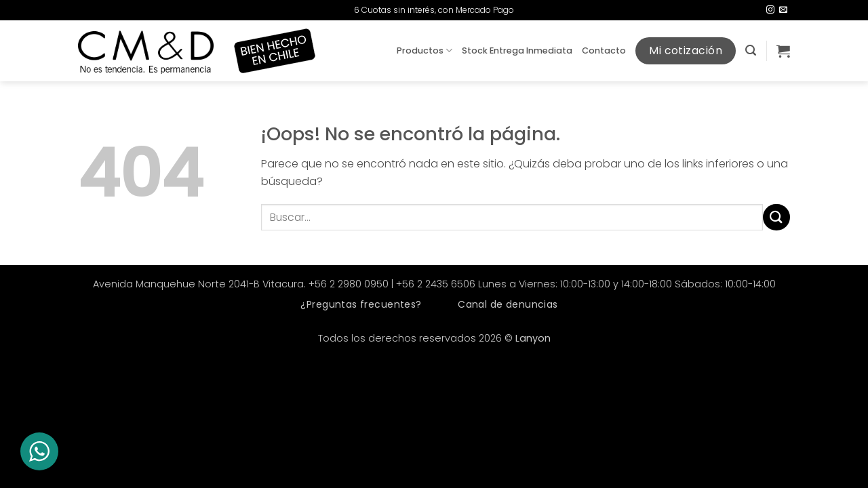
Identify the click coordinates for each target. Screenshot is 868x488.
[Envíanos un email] (783, 10)
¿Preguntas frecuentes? (361, 304)
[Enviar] (776, 217)
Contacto (604, 50)
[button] (751, 50)
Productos (425, 50)
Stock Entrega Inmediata (517, 50)
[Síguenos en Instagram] (770, 10)
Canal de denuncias (508, 304)
